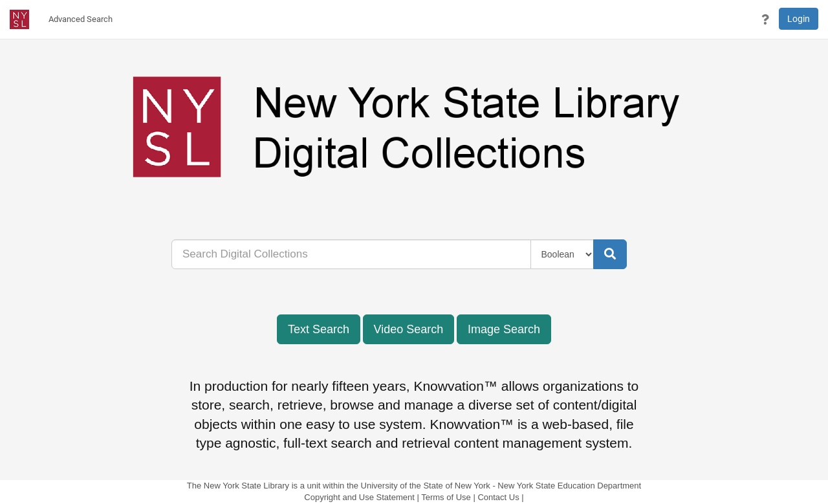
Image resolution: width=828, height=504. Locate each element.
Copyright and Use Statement (359, 497)
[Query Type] (562, 254)
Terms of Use (446, 497)
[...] (351, 254)
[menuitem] (81, 19)
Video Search (409, 329)
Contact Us (498, 497)
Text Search (319, 329)
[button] (765, 19)
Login (799, 19)
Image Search (504, 329)
